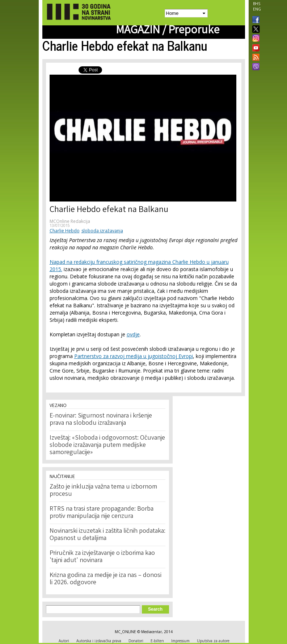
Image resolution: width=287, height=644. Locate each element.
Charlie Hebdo (65, 231)
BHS (257, 4)
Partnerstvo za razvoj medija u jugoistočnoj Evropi (134, 356)
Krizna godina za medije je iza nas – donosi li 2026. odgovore (105, 579)
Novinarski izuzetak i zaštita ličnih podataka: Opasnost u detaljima (107, 535)
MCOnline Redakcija (70, 221)
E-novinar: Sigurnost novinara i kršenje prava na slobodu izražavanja (101, 420)
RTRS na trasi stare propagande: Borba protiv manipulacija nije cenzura (102, 513)
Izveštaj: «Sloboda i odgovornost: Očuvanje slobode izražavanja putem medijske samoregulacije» (107, 445)
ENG (257, 9)
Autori (64, 641)
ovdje (133, 334)
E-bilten (157, 641)
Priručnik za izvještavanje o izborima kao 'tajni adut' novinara (102, 557)
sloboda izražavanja (102, 231)
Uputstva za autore (213, 641)
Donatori (136, 641)
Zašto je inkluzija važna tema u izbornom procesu (103, 491)
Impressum (180, 641)
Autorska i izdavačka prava (99, 641)
